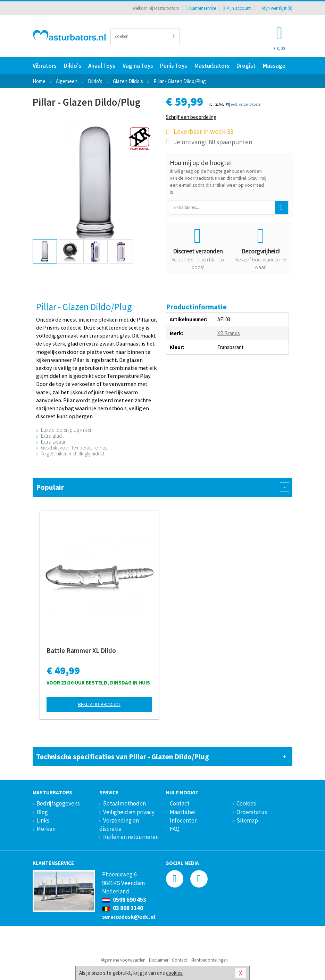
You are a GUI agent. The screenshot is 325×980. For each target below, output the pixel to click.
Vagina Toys (138, 66)
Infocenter (183, 820)
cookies (174, 973)
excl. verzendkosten (247, 104)
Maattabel (183, 812)
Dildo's (73, 66)
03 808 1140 (123, 908)
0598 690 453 (124, 900)
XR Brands (229, 333)
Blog (42, 812)
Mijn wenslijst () (275, 8)
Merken (46, 829)
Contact (180, 803)
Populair (162, 487)
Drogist (246, 66)
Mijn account (237, 8)
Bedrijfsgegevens (58, 803)
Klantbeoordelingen (209, 960)
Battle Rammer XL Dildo (81, 650)
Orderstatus (252, 812)
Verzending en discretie (119, 825)
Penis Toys (174, 66)
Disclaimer (159, 960)
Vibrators (45, 66)
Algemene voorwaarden (123, 960)
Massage (274, 66)
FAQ (175, 829)
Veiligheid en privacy (129, 812)
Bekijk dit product (99, 704)
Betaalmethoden (124, 803)
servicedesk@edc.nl (129, 917)
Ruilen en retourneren (131, 837)
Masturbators (212, 66)
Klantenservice (201, 8)
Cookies (246, 803)
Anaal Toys (102, 66)
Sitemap (247, 820)
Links (43, 820)
